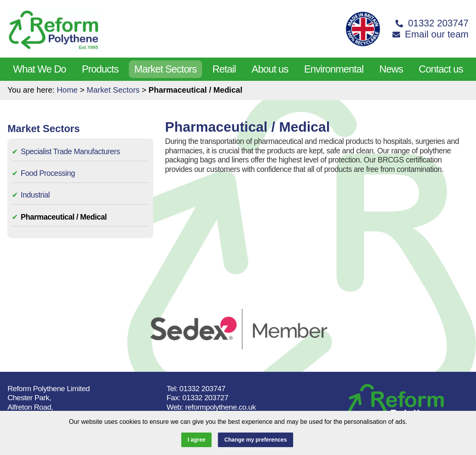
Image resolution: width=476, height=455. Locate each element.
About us (270, 69)
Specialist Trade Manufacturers (71, 151)
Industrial (35, 195)
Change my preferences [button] (256, 440)
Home (67, 90)
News (391, 69)
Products (100, 69)
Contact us (441, 69)
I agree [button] (196, 440)
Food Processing (48, 173)
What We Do (40, 69)
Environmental (334, 69)
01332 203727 (205, 398)
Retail (224, 69)
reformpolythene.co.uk (220, 407)
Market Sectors (165, 69)
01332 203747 (202, 389)
